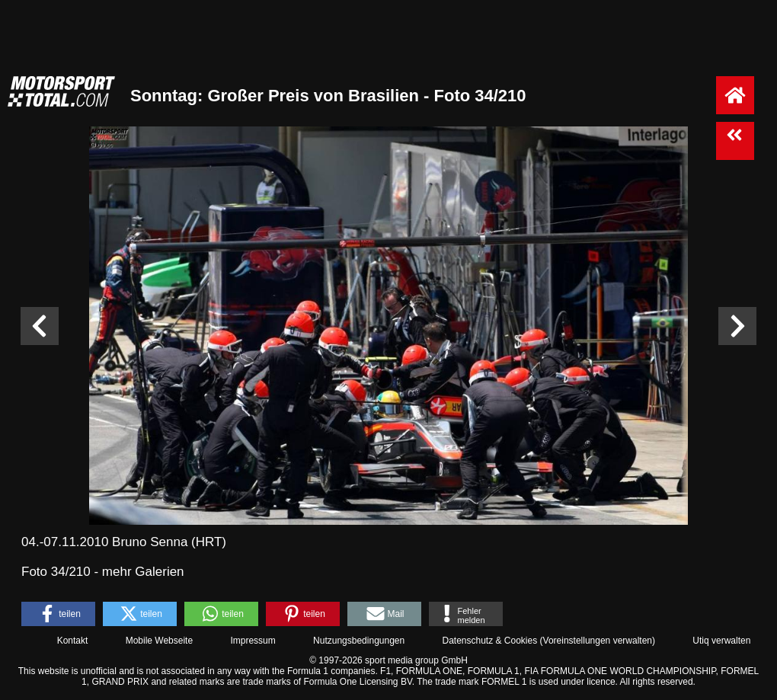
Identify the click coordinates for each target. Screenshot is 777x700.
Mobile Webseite (160, 641)
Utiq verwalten (721, 641)
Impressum (253, 641)
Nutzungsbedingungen (359, 641)
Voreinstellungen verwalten (598, 641)
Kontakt (73, 641)
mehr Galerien (143, 572)
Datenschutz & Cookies (489, 641)
